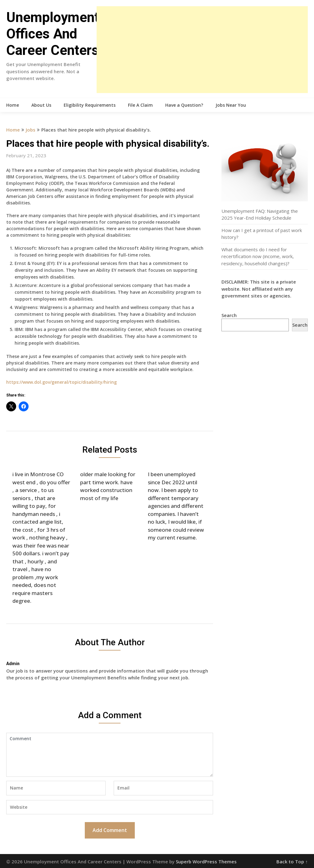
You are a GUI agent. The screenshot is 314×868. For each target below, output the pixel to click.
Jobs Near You (231, 105)
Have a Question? (184, 105)
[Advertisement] (202, 50)
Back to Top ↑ (292, 861)
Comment (110, 755)
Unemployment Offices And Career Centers (53, 34)
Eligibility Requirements (90, 105)
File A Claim (140, 105)
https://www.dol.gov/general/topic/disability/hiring (61, 382)
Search (229, 315)
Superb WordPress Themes (206, 861)
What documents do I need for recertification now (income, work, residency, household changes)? (258, 256)
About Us (41, 105)
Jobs (31, 130)
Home (13, 105)
